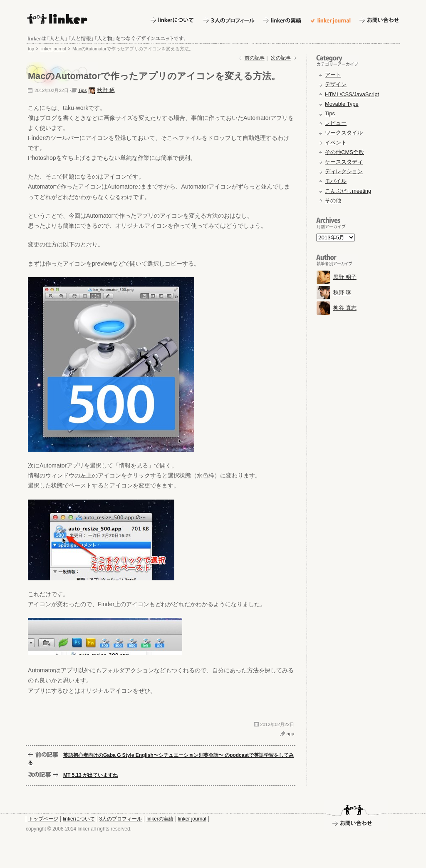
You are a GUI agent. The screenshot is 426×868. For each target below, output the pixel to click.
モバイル (336, 181)
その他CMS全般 (344, 152)
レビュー (336, 123)
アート (333, 75)
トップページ (43, 819)
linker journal (53, 49)
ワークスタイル (344, 133)
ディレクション (344, 171)
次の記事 (281, 58)
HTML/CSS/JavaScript (352, 94)
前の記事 (255, 58)
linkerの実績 (160, 819)
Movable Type (342, 104)
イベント (336, 143)
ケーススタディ (344, 162)
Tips (82, 90)
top (31, 49)
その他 (333, 200)
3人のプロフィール (121, 819)
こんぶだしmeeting (348, 191)
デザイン (336, 84)
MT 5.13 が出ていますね (90, 775)
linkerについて (79, 819)
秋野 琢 (106, 90)
